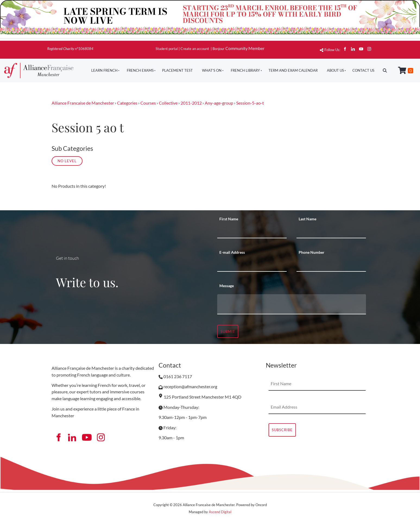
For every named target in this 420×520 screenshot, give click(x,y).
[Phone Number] (331, 265)
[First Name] (252, 231)
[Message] (292, 304)
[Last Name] (331, 231)
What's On (212, 70)
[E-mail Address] (252, 265)
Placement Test (177, 70)
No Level (67, 161)
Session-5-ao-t (250, 103)
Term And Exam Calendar (293, 70)
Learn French (104, 70)
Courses (148, 103)
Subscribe (282, 430)
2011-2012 (191, 103)
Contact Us (363, 70)
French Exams (140, 70)
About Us (335, 70)
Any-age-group (219, 103)
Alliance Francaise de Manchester (83, 103)
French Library (245, 70)
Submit (228, 331)
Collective (168, 103)
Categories (127, 103)
